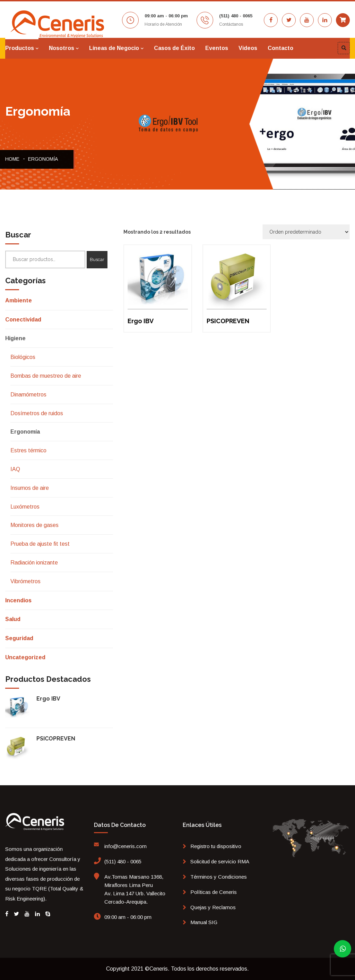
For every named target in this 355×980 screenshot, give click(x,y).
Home (12, 159)
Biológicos (23, 357)
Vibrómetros (25, 581)
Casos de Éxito (174, 48)
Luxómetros (25, 507)
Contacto (280, 48)
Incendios (18, 600)
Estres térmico (28, 450)
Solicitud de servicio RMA (220, 861)
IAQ (15, 469)
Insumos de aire (30, 488)
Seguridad (19, 638)
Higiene (15, 338)
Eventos (217, 48)
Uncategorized (25, 657)
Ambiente (19, 300)
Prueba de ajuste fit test (40, 544)
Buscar (97, 259)
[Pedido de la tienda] (306, 232)
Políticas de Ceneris (214, 892)
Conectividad (23, 320)
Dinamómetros (28, 395)
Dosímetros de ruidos (37, 413)
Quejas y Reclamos (213, 907)
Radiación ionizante (34, 563)
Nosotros (62, 48)
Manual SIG (204, 922)
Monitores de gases (34, 525)
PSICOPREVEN (56, 739)
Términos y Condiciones (219, 877)
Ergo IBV (48, 699)
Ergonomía (43, 159)
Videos (248, 48)
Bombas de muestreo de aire (46, 376)
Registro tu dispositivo (216, 846)
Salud (13, 619)
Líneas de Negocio (114, 48)
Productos (20, 48)
